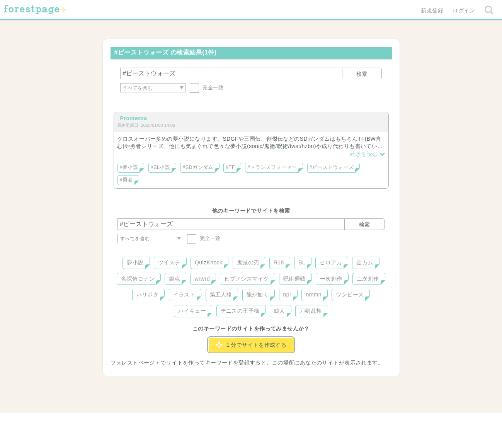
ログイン (464, 10)
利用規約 (240, 422)
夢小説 (135, 262)
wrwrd (202, 279)
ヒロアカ (331, 262)
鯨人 (280, 311)
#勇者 (126, 180)
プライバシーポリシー (334, 422)
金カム (365, 262)
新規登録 (432, 10)
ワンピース (350, 295)
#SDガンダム (198, 167)
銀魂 (174, 279)
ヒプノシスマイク (246, 279)
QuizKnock (208, 262)
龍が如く (258, 295)
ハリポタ (148, 295)
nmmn (314, 295)
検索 (362, 74)
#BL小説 (161, 167)
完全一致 (207, 88)
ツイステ (169, 262)
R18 (279, 262)
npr (288, 295)
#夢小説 (129, 167)
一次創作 (331, 279)
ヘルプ (152, 422)
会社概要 (281, 422)
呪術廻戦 (294, 279)
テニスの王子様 (240, 311)
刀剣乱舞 (311, 311)
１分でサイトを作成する (251, 345)
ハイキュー (192, 311)
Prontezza (134, 118)
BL (302, 262)
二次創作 (368, 279)
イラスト (184, 295)
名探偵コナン (138, 279)
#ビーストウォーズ (332, 167)
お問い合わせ (195, 422)
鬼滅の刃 (248, 262)
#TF (230, 167)
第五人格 (221, 295)
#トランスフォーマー (272, 167)
